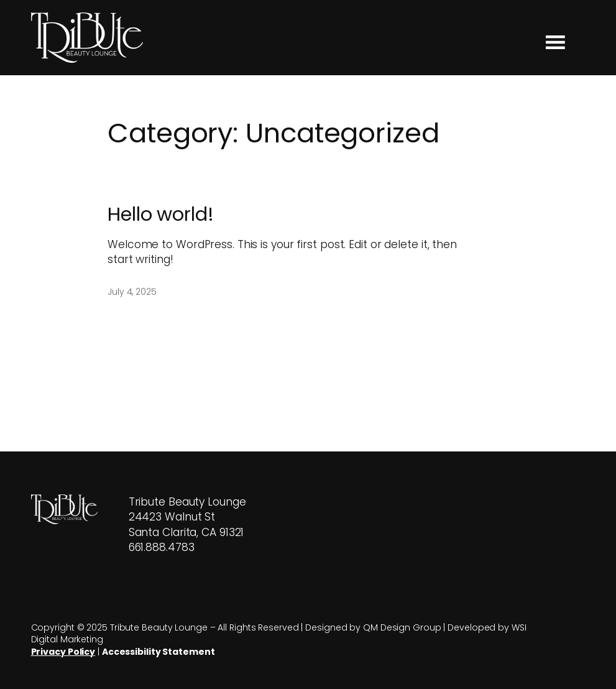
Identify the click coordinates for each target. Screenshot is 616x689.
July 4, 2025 (132, 292)
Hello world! (161, 215)
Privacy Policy (63, 652)
